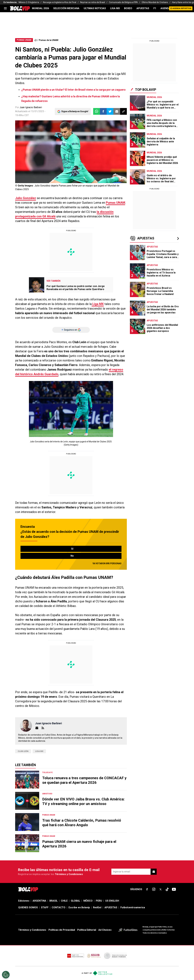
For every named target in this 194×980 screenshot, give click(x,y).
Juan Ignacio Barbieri (31, 107)
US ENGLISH (112, 901)
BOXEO (128, 8)
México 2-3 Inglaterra (29, 2)
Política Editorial (87, 930)
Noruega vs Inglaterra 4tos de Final (60, 2)
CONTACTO (59, 907)
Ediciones (24, 901)
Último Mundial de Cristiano (155, 2)
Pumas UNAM (116, 203)
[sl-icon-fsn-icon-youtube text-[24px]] (174, 889)
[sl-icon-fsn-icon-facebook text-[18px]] (147, 889)
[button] (103, 111)
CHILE (64, 901)
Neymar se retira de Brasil (93, 2)
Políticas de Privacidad (62, 930)
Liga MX (39, 751)
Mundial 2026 (40, 8)
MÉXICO (88, 901)
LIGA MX (115, 8)
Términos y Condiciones (69, 874)
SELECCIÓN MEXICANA (66, 8)
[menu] (5, 8)
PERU (99, 901)
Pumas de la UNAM (49, 40)
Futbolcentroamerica (133, 907)
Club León (23, 751)
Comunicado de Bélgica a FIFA (123, 2)
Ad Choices (105, 930)
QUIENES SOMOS (28, 907)
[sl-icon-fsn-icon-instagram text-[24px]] (154, 889)
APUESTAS (143, 8)
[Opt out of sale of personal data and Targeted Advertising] (6, 975)
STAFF (45, 907)
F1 (155, 8)
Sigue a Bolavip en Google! (75, 111)
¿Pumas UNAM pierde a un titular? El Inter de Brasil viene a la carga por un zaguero (73, 90)
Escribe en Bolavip (79, 907)
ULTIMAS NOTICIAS (95, 8)
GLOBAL (76, 901)
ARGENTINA (39, 901)
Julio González (26, 198)
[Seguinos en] (71, 330)
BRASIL (54, 901)
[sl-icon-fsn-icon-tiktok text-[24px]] (167, 889)
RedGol (97, 907)
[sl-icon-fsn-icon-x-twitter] (160, 889)
